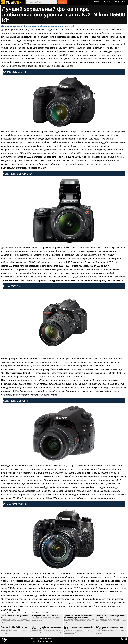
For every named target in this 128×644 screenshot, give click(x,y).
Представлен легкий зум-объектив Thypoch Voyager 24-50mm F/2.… (78, 617)
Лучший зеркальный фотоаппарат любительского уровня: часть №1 (38, 26)
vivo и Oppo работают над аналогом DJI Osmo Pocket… (47, 628)
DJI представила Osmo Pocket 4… (46, 616)
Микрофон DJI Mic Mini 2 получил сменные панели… (14, 628)
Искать (62, 2)
